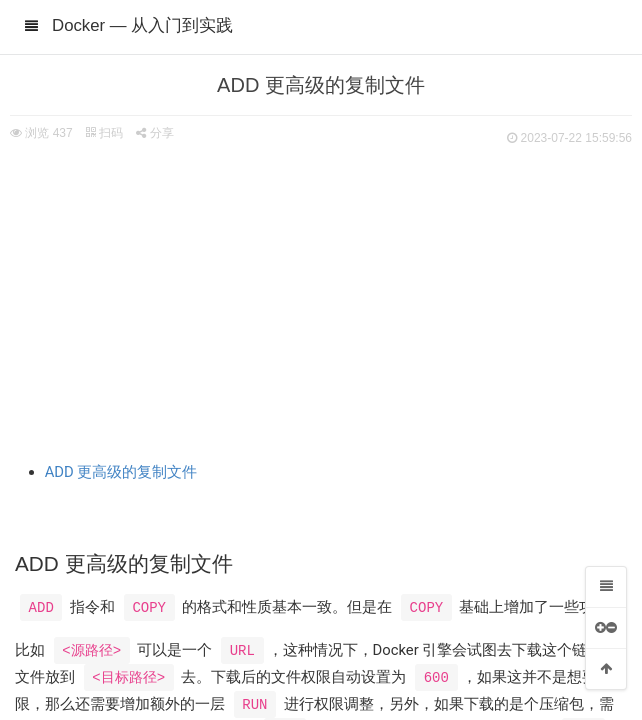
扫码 (104, 133)
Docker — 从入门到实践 (142, 25)
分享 (154, 133)
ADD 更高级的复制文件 (121, 472)
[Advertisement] (321, 300)
